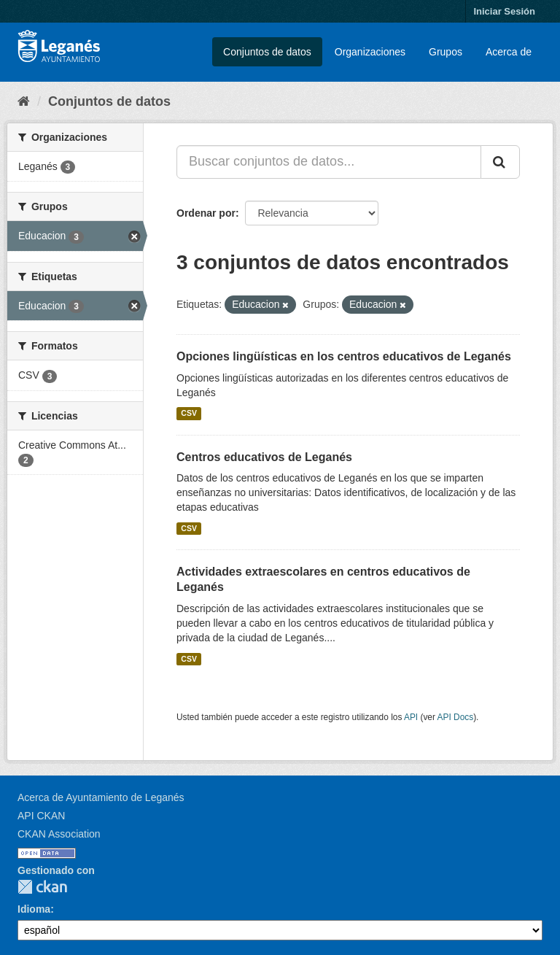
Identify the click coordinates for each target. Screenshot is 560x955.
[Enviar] (500, 162)
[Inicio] (24, 101)
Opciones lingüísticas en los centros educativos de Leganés (344, 356)
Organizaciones (370, 52)
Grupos (446, 52)
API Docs (456, 717)
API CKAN (41, 816)
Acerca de (509, 52)
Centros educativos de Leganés (264, 457)
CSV (189, 414)
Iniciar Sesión (504, 11)
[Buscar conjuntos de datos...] (329, 162)
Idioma (34, 909)
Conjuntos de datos (267, 52)
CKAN (42, 887)
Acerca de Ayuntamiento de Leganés (101, 797)
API (411, 717)
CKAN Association (59, 834)
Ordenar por (206, 213)
